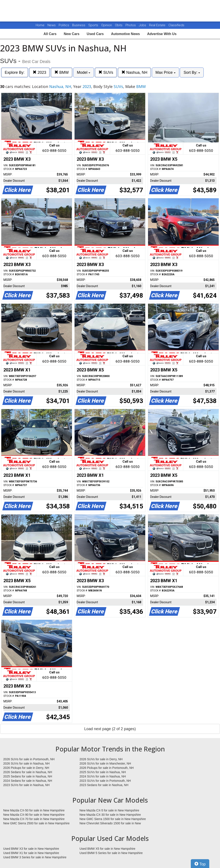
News (52, 25)
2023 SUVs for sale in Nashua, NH (26, 785)
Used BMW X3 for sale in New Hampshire (31, 849)
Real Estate (158, 25)
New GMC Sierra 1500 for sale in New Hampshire (113, 819)
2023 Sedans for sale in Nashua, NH (104, 785)
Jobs (143, 25)
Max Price (166, 72)
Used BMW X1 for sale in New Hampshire (31, 853)
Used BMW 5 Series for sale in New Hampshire (111, 853)
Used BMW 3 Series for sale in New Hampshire (35, 857)
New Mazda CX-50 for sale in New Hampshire (34, 810)
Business (79, 25)
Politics (64, 25)
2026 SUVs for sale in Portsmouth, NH (29, 759)
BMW (62, 72)
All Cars (50, 34)
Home (40, 25)
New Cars (72, 34)
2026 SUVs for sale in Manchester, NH (105, 763)
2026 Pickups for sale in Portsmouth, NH (107, 768)
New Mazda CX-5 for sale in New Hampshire (109, 810)
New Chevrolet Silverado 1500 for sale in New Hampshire (110, 823)
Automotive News (125, 34)
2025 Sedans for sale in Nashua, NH (28, 776)
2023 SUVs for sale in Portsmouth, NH (105, 781)
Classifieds (176, 25)
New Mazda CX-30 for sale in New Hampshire (110, 815)
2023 (39, 72)
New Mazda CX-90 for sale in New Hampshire (34, 815)
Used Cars (95, 34)
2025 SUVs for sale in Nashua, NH (103, 772)
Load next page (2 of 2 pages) (110, 729)
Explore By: (15, 72)
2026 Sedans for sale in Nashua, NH (28, 772)
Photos (131, 25)
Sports (94, 25)
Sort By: (192, 72)
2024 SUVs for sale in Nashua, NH (103, 776)
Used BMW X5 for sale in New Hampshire (107, 849)
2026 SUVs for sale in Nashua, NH (26, 763)
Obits (119, 25)
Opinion (107, 25)
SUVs (106, 72)
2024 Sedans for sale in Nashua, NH (28, 781)
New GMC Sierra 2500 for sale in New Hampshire (36, 823)
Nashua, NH (134, 72)
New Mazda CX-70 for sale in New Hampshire (34, 819)
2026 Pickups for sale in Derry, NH (26, 768)
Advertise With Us (162, 34)
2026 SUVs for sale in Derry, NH (101, 759)
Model (84, 72)
